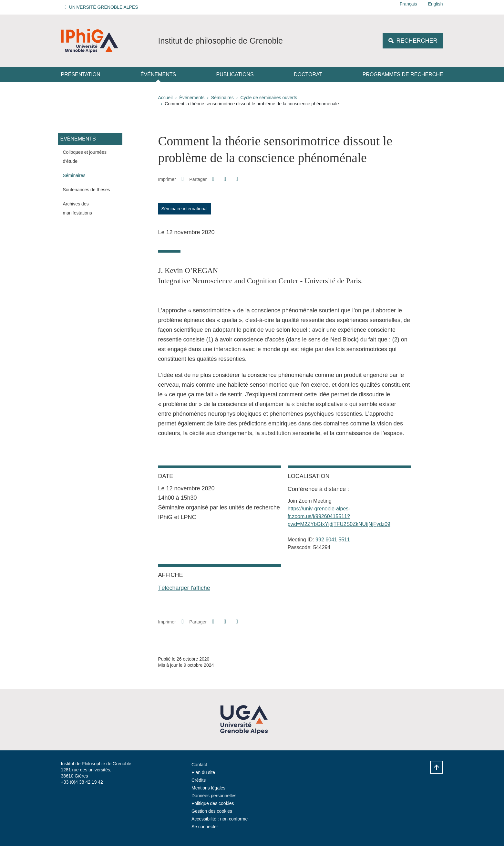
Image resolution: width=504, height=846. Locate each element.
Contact (199, 765)
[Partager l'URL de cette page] (237, 179)
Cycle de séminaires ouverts (269, 98)
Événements (158, 74)
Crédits (199, 780)
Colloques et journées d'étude (85, 157)
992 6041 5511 (333, 540)
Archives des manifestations (77, 208)
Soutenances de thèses (87, 190)
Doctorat (308, 74)
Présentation (81, 74)
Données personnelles (214, 796)
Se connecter (205, 827)
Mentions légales (208, 788)
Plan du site (203, 772)
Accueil (165, 98)
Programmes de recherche (403, 74)
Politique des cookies (213, 803)
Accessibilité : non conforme (220, 819)
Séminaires (222, 98)
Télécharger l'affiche (184, 588)
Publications (235, 74)
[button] (103, 7)
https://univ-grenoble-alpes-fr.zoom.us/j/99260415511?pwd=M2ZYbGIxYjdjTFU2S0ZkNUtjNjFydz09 (339, 516)
